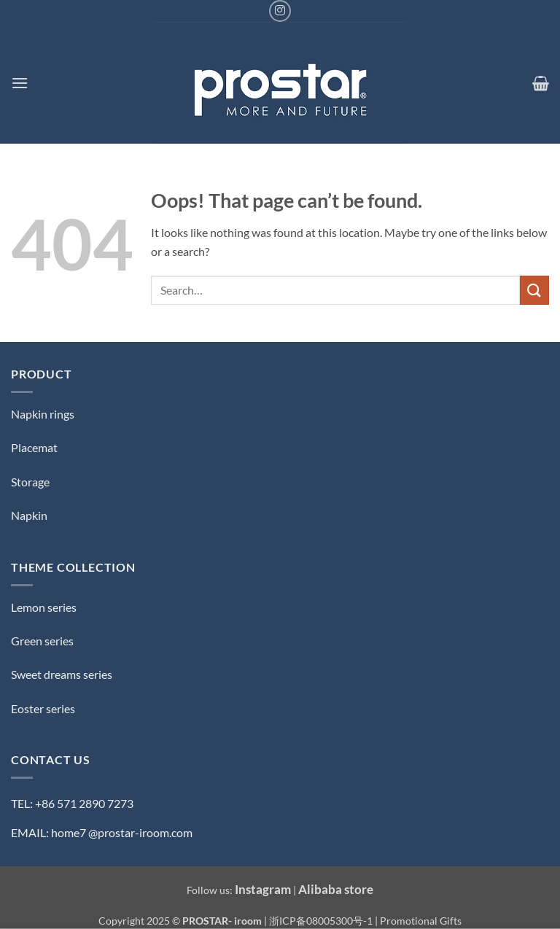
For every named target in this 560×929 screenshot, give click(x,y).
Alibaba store (336, 889)
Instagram (263, 889)
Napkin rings (43, 414)
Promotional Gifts (421, 921)
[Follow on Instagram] (280, 11)
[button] (20, 83)
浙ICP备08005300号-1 (322, 921)
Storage (30, 482)
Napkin (29, 515)
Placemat (34, 447)
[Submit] (534, 290)
